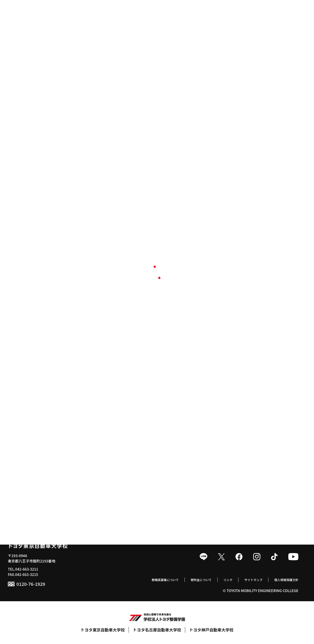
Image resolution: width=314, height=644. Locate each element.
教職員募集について (149, 579)
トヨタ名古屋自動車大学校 (157, 630)
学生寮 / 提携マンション (231, 459)
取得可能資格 (121, 438)
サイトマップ (247, 579)
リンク (219, 579)
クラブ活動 (221, 430)
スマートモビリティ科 (30, 445)
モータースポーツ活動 (229, 438)
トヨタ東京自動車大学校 (103, 630)
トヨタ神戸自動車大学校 (211, 630)
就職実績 (118, 423)
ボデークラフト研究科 (30, 459)
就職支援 (120, 430)
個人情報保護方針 (284, 579)
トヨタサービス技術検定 (231, 445)
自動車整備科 (23, 430)
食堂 (215, 452)
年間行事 (219, 423)
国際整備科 (21, 438)
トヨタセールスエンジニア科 (35, 452)
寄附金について (189, 579)
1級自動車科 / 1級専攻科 (32, 423)
